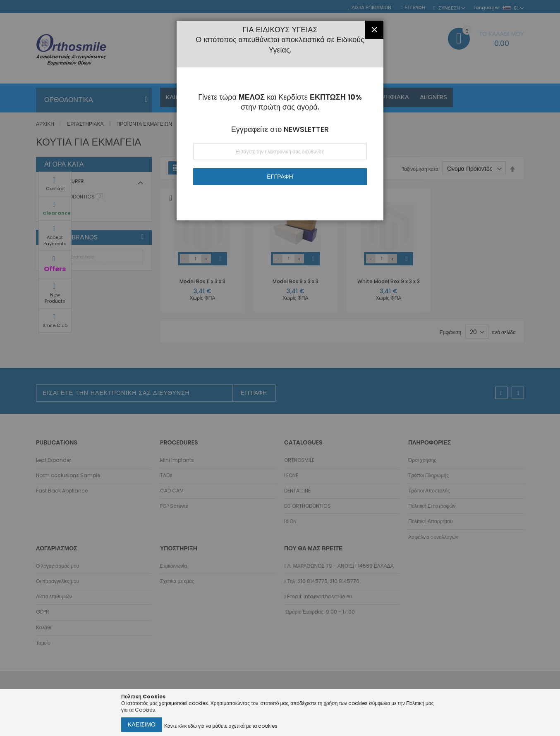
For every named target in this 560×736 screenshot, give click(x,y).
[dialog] (280, 368)
